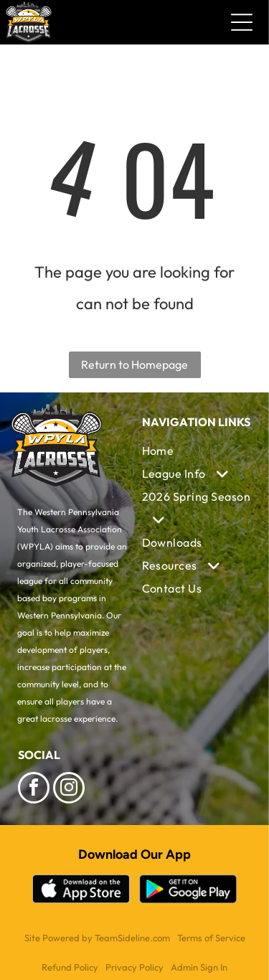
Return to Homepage (134, 364)
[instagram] (69, 790)
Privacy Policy (134, 967)
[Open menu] (242, 22)
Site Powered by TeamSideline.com (97, 938)
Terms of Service (211, 938)
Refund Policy (70, 967)
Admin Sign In (199, 967)
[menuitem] (197, 451)
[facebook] (34, 790)
